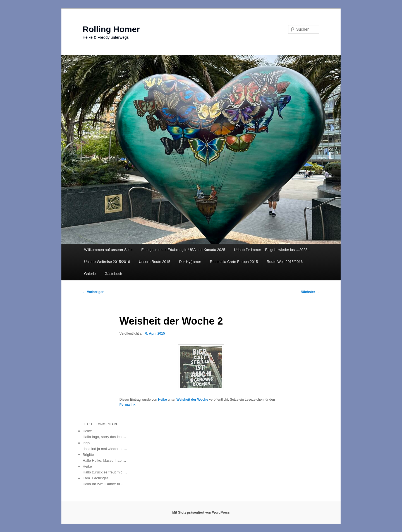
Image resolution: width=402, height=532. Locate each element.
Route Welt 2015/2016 (285, 262)
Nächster (310, 292)
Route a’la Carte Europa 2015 (234, 262)
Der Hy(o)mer (190, 262)
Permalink (127, 405)
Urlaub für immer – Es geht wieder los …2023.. (272, 250)
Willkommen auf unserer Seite (108, 250)
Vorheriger (93, 292)
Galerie (90, 274)
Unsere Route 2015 (155, 262)
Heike (162, 400)
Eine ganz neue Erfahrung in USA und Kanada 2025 (183, 250)
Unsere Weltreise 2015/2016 (107, 262)
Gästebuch (113, 274)
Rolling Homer (111, 29)
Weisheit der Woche (192, 400)
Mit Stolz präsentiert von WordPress (201, 512)
